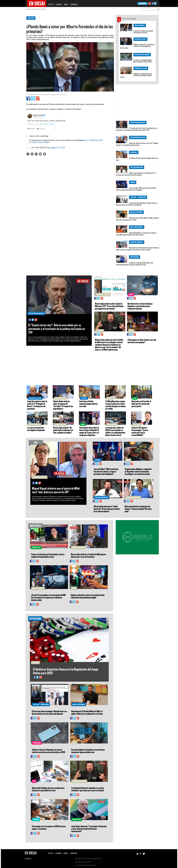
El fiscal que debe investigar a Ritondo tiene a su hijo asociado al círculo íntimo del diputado (137, 204)
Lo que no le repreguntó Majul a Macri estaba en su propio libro (143, 61)
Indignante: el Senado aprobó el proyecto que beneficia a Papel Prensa (136, 75)
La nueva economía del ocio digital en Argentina (36, 429)
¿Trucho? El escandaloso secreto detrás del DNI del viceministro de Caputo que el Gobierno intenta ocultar (48, 597)
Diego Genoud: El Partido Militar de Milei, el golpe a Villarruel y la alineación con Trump (138, 219)
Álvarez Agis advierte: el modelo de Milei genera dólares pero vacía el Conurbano (88, 556)
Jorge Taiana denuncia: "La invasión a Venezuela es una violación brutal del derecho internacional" (89, 829)
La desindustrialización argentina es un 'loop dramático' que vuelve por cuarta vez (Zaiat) (88, 789)
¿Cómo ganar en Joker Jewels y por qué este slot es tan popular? (142, 341)
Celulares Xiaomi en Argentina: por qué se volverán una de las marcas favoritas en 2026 (48, 751)
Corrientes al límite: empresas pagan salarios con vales (137, 159)
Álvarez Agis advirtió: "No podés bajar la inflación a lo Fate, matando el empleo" (63, 430)
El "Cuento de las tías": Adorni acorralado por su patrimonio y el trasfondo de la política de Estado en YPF (137, 129)
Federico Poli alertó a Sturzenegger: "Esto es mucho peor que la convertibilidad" (140, 431)
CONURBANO (74, 4)
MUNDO (66, 4)
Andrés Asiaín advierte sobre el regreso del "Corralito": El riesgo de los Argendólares (63, 405)
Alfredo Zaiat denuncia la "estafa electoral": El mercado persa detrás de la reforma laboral (136, 174)
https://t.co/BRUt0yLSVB (92, 140)
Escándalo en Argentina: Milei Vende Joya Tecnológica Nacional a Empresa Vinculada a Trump (134, 264)
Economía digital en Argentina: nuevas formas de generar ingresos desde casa (88, 751)
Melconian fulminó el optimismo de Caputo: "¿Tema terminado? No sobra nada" (138, 509)
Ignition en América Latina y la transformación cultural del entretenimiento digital (88, 596)
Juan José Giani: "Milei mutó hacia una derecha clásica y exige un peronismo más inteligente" (136, 189)
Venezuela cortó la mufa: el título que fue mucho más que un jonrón (141, 404)
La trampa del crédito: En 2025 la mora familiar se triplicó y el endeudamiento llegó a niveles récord (115, 431)
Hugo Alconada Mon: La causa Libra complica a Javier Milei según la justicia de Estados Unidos (136, 234)
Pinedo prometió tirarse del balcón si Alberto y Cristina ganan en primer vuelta (137, 46)
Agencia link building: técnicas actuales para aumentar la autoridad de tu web (48, 789)
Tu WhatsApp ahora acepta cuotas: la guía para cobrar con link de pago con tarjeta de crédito (115, 405)
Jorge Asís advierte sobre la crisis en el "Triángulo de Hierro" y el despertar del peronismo (137, 144)
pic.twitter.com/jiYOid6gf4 (39, 142)
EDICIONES (143, 4)
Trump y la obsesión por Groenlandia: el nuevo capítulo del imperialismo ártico (48, 556)
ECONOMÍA (59, 4)
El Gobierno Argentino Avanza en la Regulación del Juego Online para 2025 (66, 671)
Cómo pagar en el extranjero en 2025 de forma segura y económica (49, 827)
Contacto (28, 859)
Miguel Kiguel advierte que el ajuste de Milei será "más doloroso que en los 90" (56, 490)
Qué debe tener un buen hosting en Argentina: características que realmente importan (140, 306)
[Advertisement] (16, 48)
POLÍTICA (51, 4)
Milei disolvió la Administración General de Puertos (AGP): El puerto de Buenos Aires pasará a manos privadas (138, 249)
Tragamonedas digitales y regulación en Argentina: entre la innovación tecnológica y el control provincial (138, 471)
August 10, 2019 (58, 148)
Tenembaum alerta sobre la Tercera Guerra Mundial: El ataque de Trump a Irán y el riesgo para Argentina (89, 431)
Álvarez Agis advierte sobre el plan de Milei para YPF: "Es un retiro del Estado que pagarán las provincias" (109, 306)
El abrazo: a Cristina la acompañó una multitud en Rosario (143, 32)
